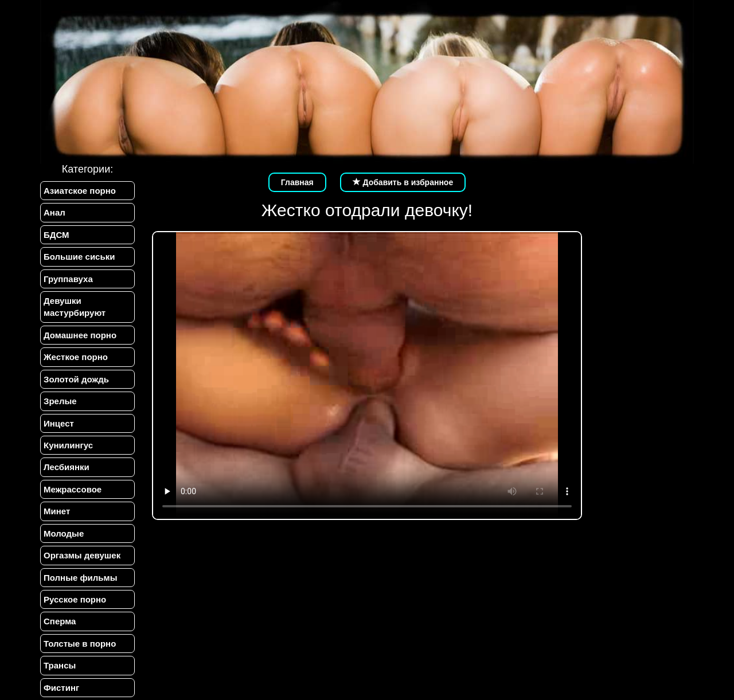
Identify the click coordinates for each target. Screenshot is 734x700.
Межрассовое (73, 489)
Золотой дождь (76, 379)
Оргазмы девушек (82, 555)
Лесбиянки (67, 467)
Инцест (59, 423)
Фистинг (61, 688)
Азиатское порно (80, 191)
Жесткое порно (76, 357)
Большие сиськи (79, 257)
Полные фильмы (80, 578)
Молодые (64, 533)
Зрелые (60, 401)
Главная (297, 182)
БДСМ (56, 235)
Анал (54, 212)
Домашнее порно (80, 335)
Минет (57, 511)
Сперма (60, 621)
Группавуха (68, 279)
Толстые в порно (80, 644)
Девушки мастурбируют (75, 307)
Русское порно (75, 599)
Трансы (60, 665)
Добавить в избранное (403, 182)
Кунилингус (68, 445)
